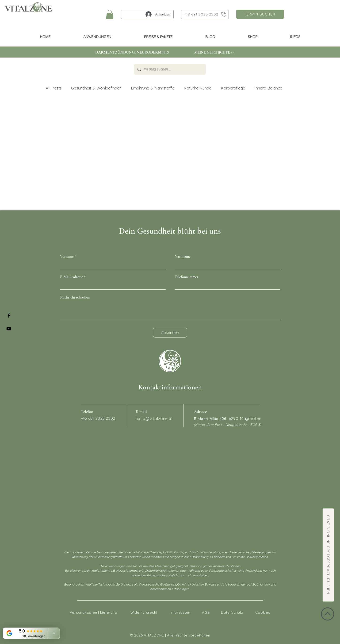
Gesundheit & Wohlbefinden (96, 88)
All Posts (54, 88)
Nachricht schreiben (75, 297)
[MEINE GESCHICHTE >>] (214, 52)
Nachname (183, 256)
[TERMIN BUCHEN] (260, 14)
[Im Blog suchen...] (170, 69)
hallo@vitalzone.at (154, 418)
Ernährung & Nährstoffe (153, 88)
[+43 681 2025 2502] (205, 14)
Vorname (67, 256)
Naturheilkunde (198, 88)
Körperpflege (233, 88)
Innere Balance (268, 88)
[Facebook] (9, 316)
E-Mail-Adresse (72, 277)
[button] (110, 14)
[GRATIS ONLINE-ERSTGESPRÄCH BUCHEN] (328, 555)
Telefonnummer (186, 277)
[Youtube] (9, 329)
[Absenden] (170, 333)
